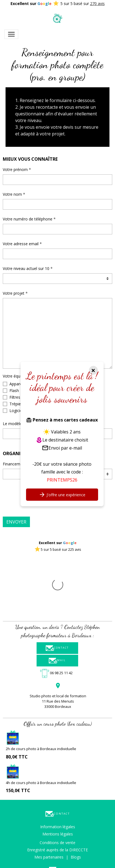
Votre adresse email (21, 244)
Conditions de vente (57, 787)
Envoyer (16, 522)
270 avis (97, 3)
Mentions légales (58, 778)
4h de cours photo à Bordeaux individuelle (41, 727)
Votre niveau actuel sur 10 (26, 268)
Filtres (15, 397)
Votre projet (14, 293)
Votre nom (12, 194)
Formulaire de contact (57, 828)
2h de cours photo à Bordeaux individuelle (41, 693)
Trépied (16, 404)
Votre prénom (15, 169)
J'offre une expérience (62, 495)
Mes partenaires (49, 801)
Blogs (76, 801)
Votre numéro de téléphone (28, 219)
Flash (14, 390)
